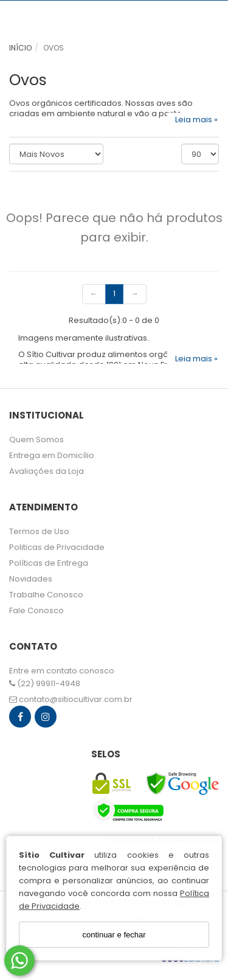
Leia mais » (196, 119)
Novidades (31, 579)
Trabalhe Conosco (46, 595)
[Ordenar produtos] (56, 154)
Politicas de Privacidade (57, 547)
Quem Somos (36, 440)
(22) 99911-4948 (45, 683)
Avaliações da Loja (47, 471)
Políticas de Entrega (49, 563)
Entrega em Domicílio (52, 455)
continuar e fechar (114, 935)
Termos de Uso (39, 531)
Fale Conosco (36, 610)
